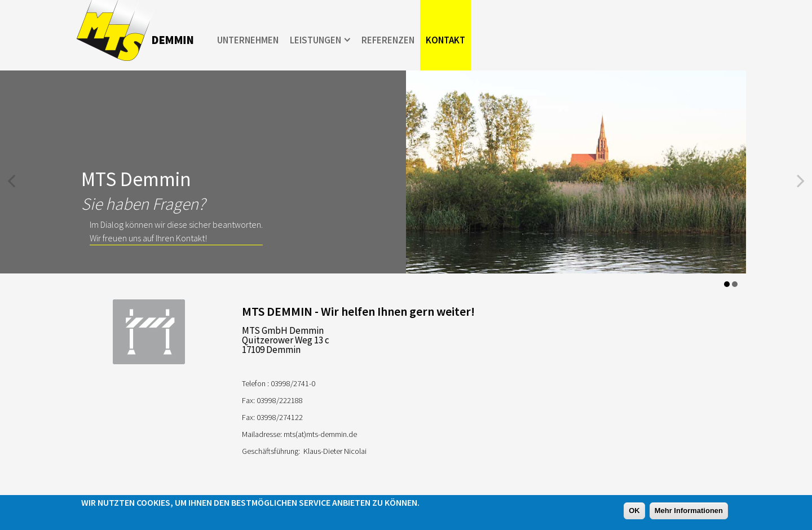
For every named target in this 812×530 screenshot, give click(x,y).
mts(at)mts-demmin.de (320, 434)
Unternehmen (248, 40)
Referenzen (388, 40)
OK (634, 511)
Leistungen (315, 40)
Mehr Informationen (689, 511)
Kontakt (445, 40)
